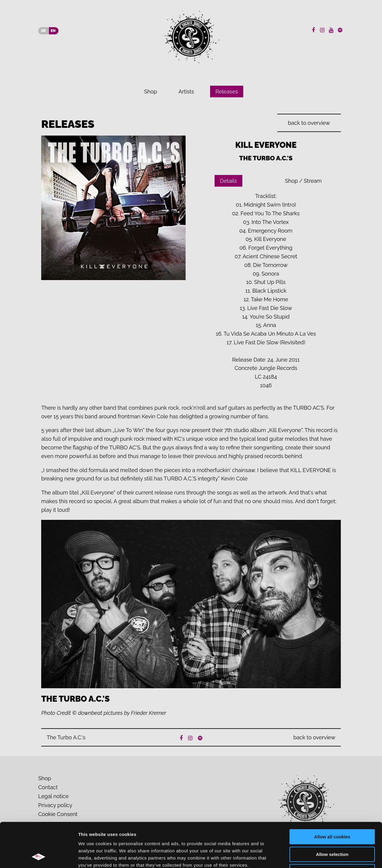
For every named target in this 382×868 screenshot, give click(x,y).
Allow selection (332, 813)
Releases (227, 92)
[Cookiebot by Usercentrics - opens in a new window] (39, 856)
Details (228, 181)
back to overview (309, 123)
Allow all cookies (332, 795)
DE (44, 31)
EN (53, 31)
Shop (151, 92)
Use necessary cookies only (332, 830)
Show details (313, 856)
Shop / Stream (303, 181)
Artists (186, 92)
